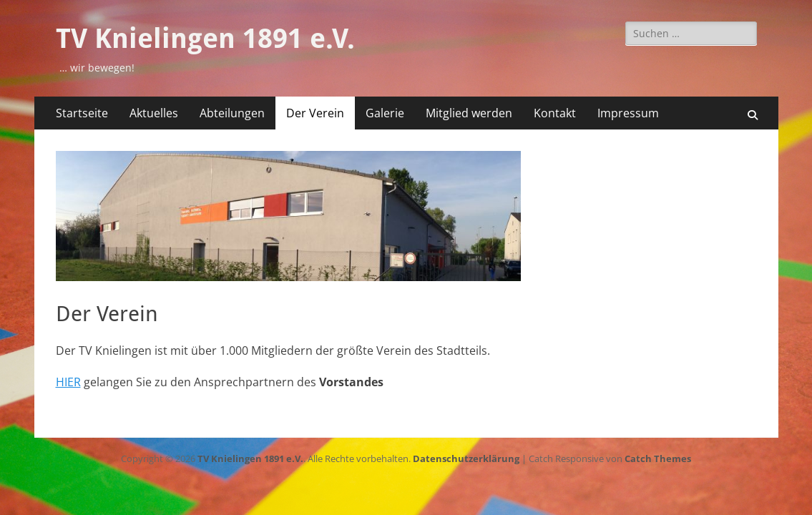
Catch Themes (658, 458)
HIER (68, 382)
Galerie (385, 113)
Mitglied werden (469, 113)
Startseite (82, 113)
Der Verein (315, 113)
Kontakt (555, 113)
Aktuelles (154, 113)
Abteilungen (232, 113)
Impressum (628, 113)
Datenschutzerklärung (466, 458)
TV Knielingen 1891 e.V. (205, 39)
